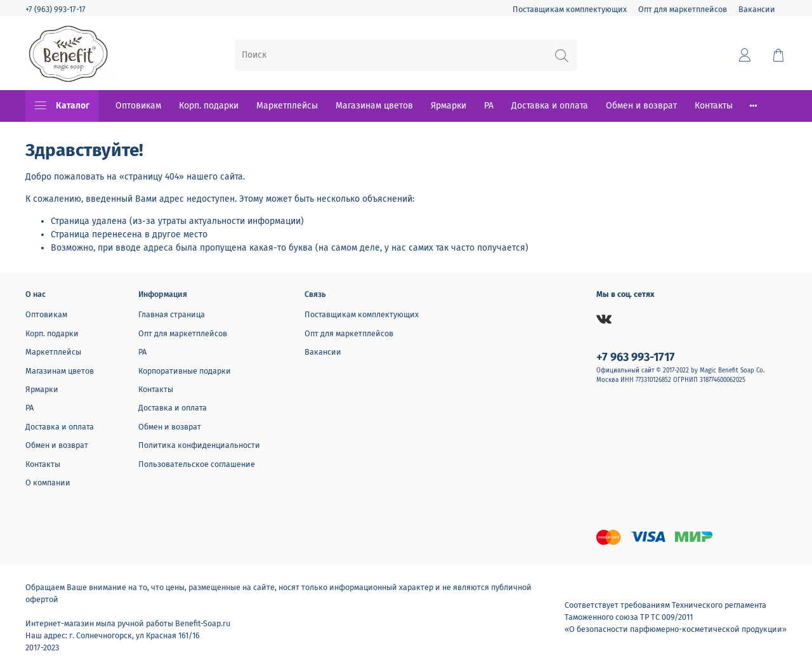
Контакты (714, 106)
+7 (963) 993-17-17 (56, 9)
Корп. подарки (209, 106)
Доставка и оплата (550, 106)
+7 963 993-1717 (636, 357)
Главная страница (172, 314)
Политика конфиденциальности (199, 445)
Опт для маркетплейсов (683, 9)
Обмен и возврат (641, 106)
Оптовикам (138, 106)
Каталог (62, 106)
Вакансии (757, 9)
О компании (48, 483)
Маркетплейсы (287, 106)
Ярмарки (449, 106)
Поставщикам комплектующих (570, 9)
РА (489, 106)
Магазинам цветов (374, 106)
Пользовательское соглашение (197, 464)
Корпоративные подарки (185, 371)
